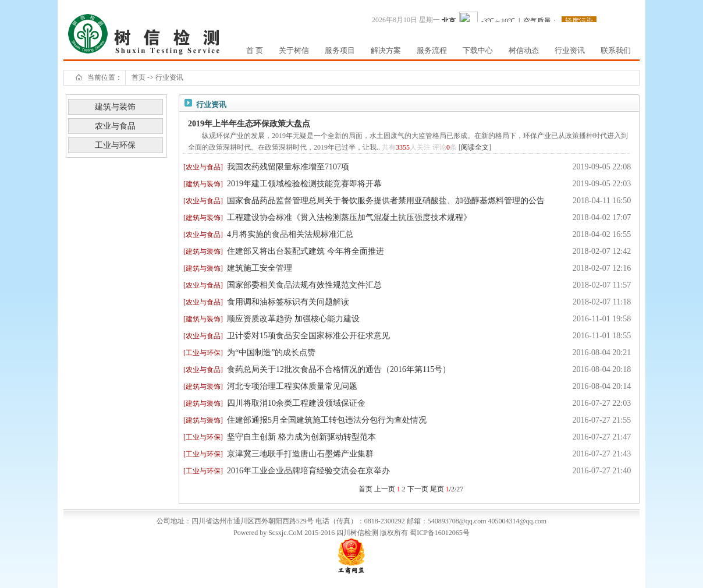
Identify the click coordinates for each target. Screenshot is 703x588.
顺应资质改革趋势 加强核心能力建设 (293, 319)
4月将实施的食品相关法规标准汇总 (290, 234)
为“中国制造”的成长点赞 (271, 353)
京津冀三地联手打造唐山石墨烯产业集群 (300, 454)
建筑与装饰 (115, 107)
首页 (139, 77)
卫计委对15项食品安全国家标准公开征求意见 (308, 336)
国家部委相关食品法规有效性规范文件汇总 (304, 285)
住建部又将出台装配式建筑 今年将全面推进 (306, 251)
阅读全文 (475, 147)
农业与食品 (115, 126)
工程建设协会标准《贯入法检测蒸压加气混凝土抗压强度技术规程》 (349, 217)
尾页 (437, 489)
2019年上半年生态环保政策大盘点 (249, 124)
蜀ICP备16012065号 (440, 533)
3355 (403, 147)
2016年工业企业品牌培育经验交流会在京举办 (308, 471)
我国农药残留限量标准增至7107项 (288, 167)
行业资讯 (169, 77)
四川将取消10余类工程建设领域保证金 (296, 403)
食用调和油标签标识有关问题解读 (288, 302)
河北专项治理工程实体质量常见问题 (292, 386)
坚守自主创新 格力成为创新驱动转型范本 (301, 437)
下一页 (418, 489)
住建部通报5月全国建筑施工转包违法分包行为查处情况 (327, 420)
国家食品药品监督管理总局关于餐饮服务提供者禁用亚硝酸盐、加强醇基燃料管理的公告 (386, 201)
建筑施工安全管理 (260, 268)
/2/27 (455, 489)
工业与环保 (115, 145)
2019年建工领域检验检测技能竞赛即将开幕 (304, 184)
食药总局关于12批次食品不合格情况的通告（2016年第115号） (339, 369)
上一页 (385, 489)
